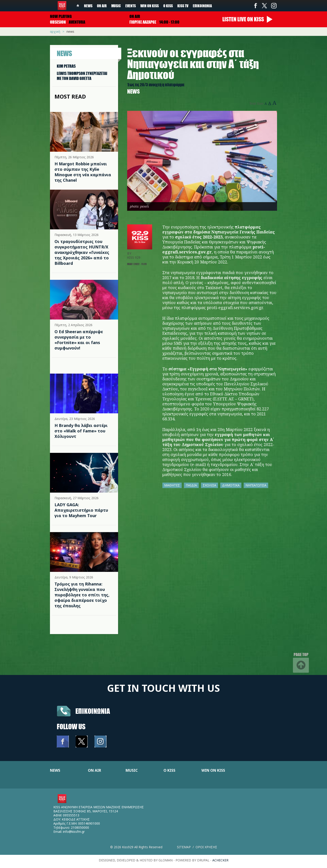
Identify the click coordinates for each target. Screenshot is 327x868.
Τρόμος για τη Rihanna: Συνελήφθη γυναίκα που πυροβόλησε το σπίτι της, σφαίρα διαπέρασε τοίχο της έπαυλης (82, 595)
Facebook (255, 6)
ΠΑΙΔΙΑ (191, 485)
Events (131, 6)
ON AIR (94, 770)
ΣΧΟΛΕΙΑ (209, 485)
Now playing (61, 16)
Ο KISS (169, 770)
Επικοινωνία (202, 6)
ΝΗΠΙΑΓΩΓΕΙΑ (256, 485)
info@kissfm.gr (74, 832)
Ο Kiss (168, 6)
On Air (102, 6)
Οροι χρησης (206, 847)
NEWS (55, 770)
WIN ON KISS (213, 770)
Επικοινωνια (93, 711)
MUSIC (132, 770)
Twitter (265, 6)
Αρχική (55, 31)
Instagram (274, 6)
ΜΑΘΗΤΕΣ (172, 485)
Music (116, 6)
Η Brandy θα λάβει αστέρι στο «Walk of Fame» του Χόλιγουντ (81, 431)
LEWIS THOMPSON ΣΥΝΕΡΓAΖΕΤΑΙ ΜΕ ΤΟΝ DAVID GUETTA (82, 76)
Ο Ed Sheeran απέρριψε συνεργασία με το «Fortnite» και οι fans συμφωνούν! (79, 340)
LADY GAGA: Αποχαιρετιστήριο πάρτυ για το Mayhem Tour (81, 510)
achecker (220, 860)
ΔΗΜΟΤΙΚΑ (231, 485)
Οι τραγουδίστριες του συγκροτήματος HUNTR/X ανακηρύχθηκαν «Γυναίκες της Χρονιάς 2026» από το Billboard (82, 252)
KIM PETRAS (66, 66)
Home (78, 6)
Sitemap (184, 847)
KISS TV (183, 6)
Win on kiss (150, 6)
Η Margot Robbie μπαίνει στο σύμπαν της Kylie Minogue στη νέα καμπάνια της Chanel (83, 172)
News (88, 6)
